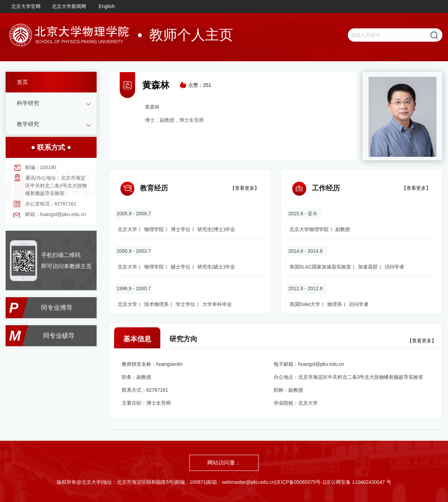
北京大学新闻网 (69, 6)
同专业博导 (57, 308)
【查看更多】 (245, 188)
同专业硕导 (59, 336)
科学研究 (28, 103)
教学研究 (28, 124)
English (107, 6)
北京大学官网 (26, 6)
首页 (22, 82)
